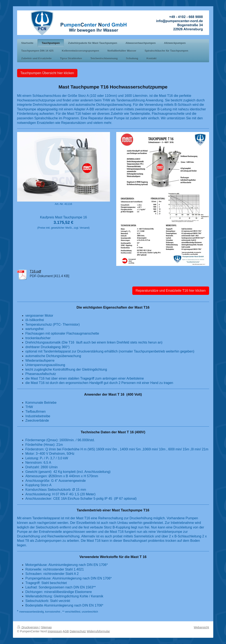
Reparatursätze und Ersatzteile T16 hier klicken (171, 291)
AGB (66, 631)
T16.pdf (35, 271)
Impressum (55, 631)
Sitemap (46, 627)
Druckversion (28, 627)
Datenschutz (78, 631)
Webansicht (201, 627)
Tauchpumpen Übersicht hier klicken (47, 73)
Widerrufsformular (98, 631)
